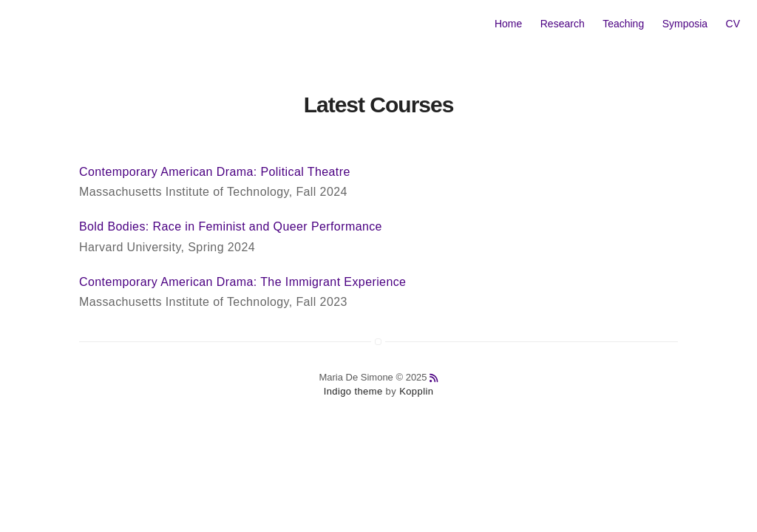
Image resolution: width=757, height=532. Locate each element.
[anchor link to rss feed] (434, 378)
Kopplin (416, 391)
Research (563, 24)
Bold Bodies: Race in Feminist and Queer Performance (231, 226)
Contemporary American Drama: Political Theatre (215, 172)
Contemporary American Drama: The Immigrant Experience (242, 282)
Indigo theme (353, 391)
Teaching (623, 24)
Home (508, 24)
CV (733, 24)
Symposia (685, 24)
